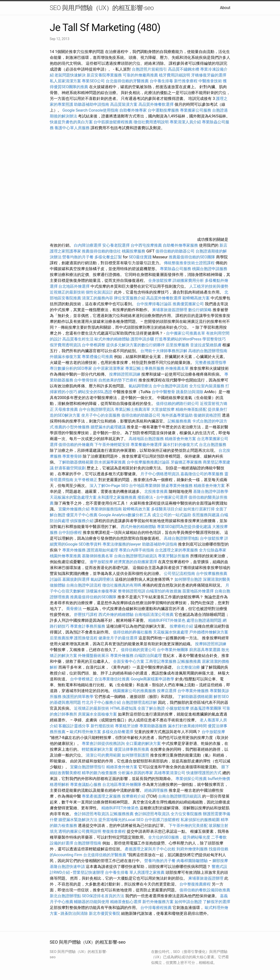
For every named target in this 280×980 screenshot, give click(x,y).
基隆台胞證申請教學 (211, 491)
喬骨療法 (74, 609)
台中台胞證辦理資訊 (96, 409)
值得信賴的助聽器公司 (175, 251)
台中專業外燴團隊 (173, 650)
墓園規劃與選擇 (76, 579)
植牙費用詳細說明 (175, 75)
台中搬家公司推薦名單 (186, 333)
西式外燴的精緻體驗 (138, 527)
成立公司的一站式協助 (172, 515)
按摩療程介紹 (182, 626)
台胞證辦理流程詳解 (139, 702)
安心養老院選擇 (116, 245)
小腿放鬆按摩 (178, 708)
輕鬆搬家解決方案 (97, 749)
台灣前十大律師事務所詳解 (164, 351)
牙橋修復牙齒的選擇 (209, 75)
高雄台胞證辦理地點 (181, 538)
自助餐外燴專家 (133, 110)
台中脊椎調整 (94, 345)
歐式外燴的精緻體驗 (112, 339)
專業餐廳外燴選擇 (147, 445)
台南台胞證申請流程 (84, 585)
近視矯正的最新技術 (67, 292)
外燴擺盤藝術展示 (93, 656)
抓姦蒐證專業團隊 (206, 708)
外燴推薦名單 (177, 368)
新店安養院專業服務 (104, 75)
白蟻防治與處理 (148, 656)
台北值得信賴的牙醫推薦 (127, 81)
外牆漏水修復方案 (65, 357)
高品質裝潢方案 (124, 104)
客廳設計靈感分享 (74, 726)
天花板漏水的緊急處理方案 (73, 497)
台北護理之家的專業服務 (176, 550)
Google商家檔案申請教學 (152, 679)
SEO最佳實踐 (140, 257)
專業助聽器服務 (153, 726)
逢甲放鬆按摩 (102, 562)
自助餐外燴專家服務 (180, 245)
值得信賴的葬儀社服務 (133, 632)
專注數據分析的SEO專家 (71, 368)
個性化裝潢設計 (99, 292)
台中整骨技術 (86, 380)
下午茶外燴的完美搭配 (188, 826)
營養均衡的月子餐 (78, 257)
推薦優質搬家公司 (188, 304)
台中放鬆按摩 (212, 538)
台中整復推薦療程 (195, 884)
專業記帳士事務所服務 (145, 368)
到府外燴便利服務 (192, 849)
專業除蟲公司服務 (176, 269)
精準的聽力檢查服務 (99, 773)
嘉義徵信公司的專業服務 (202, 474)
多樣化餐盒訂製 (108, 257)
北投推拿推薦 (156, 491)
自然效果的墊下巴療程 (118, 380)
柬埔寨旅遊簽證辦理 (170, 310)
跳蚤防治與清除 (190, 392)
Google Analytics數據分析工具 (125, 515)
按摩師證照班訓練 (125, 374)
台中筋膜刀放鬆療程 (163, 820)
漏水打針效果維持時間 (187, 726)
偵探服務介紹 (82, 521)
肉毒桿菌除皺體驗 (192, 861)
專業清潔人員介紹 (185, 122)
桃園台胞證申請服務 (210, 269)
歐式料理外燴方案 (86, 732)
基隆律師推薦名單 (97, 556)
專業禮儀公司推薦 (97, 357)
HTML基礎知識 (123, 708)
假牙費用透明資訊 (65, 345)
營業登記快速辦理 (88, 872)
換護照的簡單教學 (78, 697)
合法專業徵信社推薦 (112, 679)
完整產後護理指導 (211, 363)
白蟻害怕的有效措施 (164, 591)
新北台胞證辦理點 (65, 896)
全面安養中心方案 (129, 661)
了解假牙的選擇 (217, 902)
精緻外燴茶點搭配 (191, 409)
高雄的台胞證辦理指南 (208, 351)
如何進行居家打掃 (199, 509)
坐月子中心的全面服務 (101, 415)
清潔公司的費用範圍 (103, 755)
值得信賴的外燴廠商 (76, 445)
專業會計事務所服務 (88, 626)
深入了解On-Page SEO (109, 486)
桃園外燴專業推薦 (65, 556)
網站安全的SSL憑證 (95, 392)
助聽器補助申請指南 (92, 104)
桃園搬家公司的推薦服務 (135, 691)
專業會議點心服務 (86, 785)
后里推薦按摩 (62, 638)
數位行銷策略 (200, 310)
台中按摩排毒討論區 (155, 304)
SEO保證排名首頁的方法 (103, 896)
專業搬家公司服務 (196, 110)
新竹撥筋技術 (102, 726)
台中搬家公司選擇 (172, 497)
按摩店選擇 (167, 691)
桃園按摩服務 (134, 251)
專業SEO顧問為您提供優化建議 (184, 527)
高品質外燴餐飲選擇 (156, 104)
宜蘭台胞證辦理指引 (88, 767)
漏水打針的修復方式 (180, 445)
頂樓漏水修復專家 (101, 591)
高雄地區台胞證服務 (146, 439)
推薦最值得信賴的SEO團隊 (192, 257)
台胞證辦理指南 (88, 843)
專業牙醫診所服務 (174, 556)
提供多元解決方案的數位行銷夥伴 (135, 345)
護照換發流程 (86, 638)
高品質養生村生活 (78, 339)
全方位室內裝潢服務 (207, 386)
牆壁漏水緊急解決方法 (78, 820)
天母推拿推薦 (66, 409)
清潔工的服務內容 (97, 298)
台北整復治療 (188, 667)
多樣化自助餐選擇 (118, 732)
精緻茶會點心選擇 (126, 902)
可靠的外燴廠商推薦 (140, 75)
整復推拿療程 (114, 831)
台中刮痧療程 (71, 532)
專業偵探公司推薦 (191, 779)
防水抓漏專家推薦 (110, 462)
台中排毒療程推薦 (156, 908)
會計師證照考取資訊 (92, 814)
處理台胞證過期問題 (204, 620)
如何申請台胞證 (188, 902)
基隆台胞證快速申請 (67, 867)
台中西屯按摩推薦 (147, 245)
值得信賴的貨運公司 (138, 650)
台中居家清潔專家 (109, 368)
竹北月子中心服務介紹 (101, 702)
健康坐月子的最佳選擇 (118, 638)
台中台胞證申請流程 (171, 386)
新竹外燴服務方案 (158, 902)
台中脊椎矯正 (82, 679)
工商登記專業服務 (161, 661)
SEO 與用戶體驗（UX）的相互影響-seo (102, 8)
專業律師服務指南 (106, 509)
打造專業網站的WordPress (178, 339)
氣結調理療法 (140, 386)
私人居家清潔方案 (65, 81)
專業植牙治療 (127, 726)
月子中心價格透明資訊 (160, 474)
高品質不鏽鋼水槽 (184, 69)
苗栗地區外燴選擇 (198, 591)
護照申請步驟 (142, 339)
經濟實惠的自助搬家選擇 (135, 562)
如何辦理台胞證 (188, 579)
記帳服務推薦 (179, 421)
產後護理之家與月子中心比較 (150, 849)
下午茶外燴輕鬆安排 (112, 445)
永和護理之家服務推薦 (117, 497)
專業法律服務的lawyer (122, 544)
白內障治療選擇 (88, 245)
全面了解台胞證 (151, 708)
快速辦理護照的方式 (204, 773)
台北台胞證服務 (213, 445)
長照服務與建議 (206, 515)
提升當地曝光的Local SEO (121, 820)
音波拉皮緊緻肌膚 (206, 345)
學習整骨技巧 (214, 339)
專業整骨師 (72, 456)
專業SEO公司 (93, 81)
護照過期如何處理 (102, 550)
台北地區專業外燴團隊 (122, 785)
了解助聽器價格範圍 (76, 462)
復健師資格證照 (208, 415)
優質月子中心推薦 (82, 515)
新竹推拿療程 (186, 81)
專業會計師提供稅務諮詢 (103, 743)
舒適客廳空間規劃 (70, 468)
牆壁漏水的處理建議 (108, 427)
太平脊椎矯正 (86, 480)
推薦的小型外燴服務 (72, 427)
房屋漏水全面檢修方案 (97, 714)
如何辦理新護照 (135, 755)
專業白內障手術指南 (136, 550)
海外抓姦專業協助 (177, 415)
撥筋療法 (145, 497)
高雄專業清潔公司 (170, 773)
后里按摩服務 (178, 345)
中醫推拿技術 (210, 81)
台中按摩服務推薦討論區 (149, 462)
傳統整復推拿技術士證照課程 (190, 263)
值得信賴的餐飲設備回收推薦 (205, 890)
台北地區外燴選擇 (74, 286)
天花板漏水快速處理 (171, 632)
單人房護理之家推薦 (147, 872)
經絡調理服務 (156, 790)
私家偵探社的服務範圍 (200, 820)
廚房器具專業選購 (205, 650)
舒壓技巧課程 (86, 615)
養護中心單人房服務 (72, 128)
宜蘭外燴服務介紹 (74, 509)
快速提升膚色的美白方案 (71, 122)
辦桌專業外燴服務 (177, 486)
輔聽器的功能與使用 (92, 902)
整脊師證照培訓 (132, 591)
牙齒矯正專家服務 (186, 462)
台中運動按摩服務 (164, 110)
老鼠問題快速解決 (70, 75)
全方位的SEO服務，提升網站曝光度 (179, 837)
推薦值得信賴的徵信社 (101, 251)
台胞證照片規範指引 (149, 69)
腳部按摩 (220, 861)
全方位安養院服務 (186, 814)
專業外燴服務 (74, 550)
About (225, 8)
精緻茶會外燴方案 (180, 439)
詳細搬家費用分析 (188, 280)
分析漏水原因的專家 (135, 773)
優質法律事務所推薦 (132, 749)
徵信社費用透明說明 (151, 122)
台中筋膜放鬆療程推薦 (114, 122)
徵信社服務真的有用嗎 (122, 585)
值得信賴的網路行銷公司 (177, 404)
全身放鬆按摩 (160, 280)
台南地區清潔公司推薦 (154, 615)
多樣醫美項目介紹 (167, 509)
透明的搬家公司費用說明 (80, 831)
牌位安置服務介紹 (130, 298)
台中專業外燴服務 (193, 691)
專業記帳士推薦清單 (133, 409)
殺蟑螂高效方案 (196, 298)
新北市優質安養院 (104, 913)
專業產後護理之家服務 (101, 796)
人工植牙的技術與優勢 (209, 286)
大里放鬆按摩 (163, 409)
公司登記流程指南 (179, 574)
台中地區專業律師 (145, 486)
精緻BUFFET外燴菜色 (167, 620)
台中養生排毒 (162, 81)
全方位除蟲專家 (213, 550)
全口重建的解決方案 (143, 743)
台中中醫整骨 (164, 392)
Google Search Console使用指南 (90, 110)
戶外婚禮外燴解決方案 (209, 632)
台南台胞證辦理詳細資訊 (135, 556)
